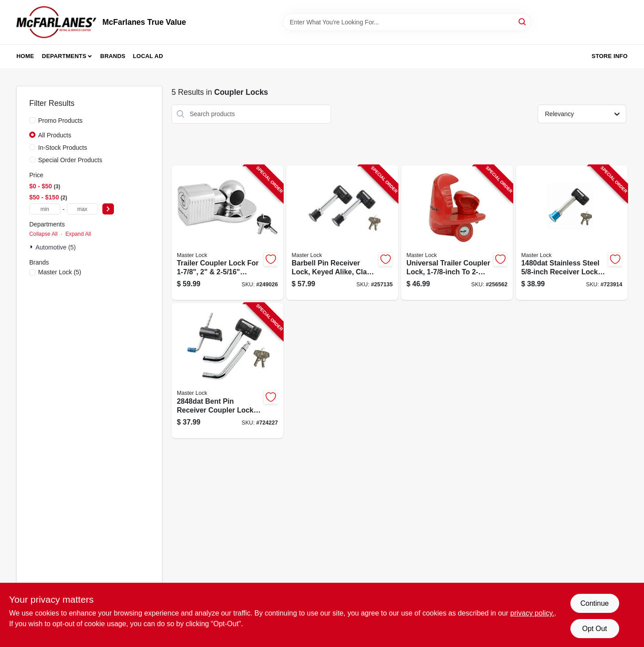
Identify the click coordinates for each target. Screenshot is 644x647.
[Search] (523, 21)
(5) (60, 272)
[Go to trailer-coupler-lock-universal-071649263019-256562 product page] (457, 233)
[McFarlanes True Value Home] (56, 22)
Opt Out (594, 629)
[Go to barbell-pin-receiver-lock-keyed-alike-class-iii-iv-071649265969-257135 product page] (342, 233)
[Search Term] (407, 22)
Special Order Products (70, 160)
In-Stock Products (63, 148)
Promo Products (60, 121)
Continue (594, 603)
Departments (64, 56)
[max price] (82, 209)
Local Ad (148, 56)
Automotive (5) (56, 247)
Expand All (78, 234)
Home (25, 56)
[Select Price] (108, 209)
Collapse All (43, 234)
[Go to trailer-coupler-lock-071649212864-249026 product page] (227, 233)
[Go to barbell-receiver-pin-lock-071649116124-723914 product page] (572, 233)
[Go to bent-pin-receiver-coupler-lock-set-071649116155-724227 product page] (227, 371)
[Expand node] (32, 247)
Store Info (610, 56)
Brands (113, 56)
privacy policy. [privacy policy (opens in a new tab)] (532, 613)
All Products (55, 135)
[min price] (45, 209)
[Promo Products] (32, 120)
